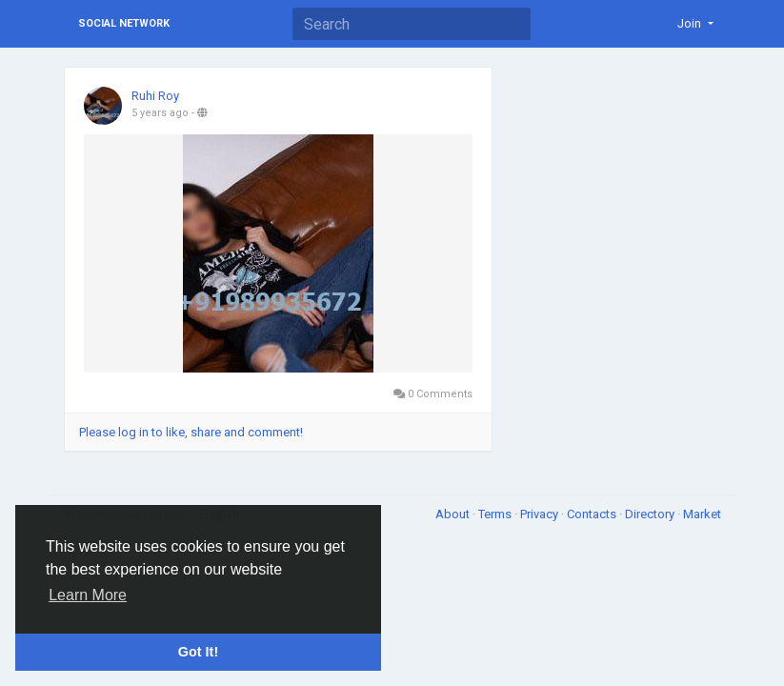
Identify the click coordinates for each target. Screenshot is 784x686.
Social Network (124, 23)
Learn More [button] (88, 595)
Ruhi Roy (155, 96)
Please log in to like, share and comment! (191, 432)
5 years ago (160, 113)
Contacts (593, 514)
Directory (651, 514)
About (454, 514)
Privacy (541, 514)
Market (702, 514)
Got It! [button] (198, 652)
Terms (496, 514)
